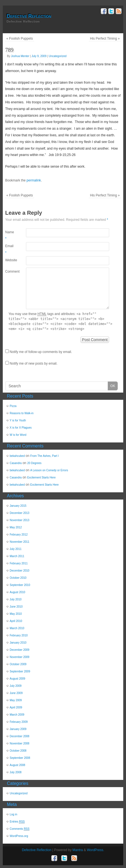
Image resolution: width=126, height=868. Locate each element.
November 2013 (19, 520)
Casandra (16, 463)
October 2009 (18, 664)
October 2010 (18, 578)
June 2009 (16, 693)
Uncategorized (57, 56)
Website (11, 260)
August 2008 (17, 765)
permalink (34, 180)
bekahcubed (17, 456)
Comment (11, 272)
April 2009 (16, 707)
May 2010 (16, 614)
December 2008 (19, 736)
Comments (20, 829)
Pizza (13, 406)
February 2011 (19, 563)
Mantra (78, 850)
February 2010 (19, 635)
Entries (17, 822)
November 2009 (19, 657)
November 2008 (19, 743)
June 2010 (16, 607)
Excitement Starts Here (41, 477)
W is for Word (18, 435)
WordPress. (95, 850)
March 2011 (17, 556)
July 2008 (16, 772)
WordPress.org (19, 836)
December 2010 (19, 571)
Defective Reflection (29, 16)
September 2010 (20, 585)
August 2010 (17, 592)
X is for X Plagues (21, 428)
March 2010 (17, 628)
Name (10, 235)
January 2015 (18, 506)
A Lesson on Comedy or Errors (49, 470)
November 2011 (19, 542)
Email (9, 249)
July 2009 (16, 686)
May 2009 (16, 700)
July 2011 (16, 549)
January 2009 (18, 729)
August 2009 (17, 679)
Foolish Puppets (20, 39)
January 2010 (18, 643)
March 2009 (17, 715)
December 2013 (19, 513)
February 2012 (19, 535)
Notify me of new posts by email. (34, 363)
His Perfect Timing (105, 39)
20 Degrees (34, 463)
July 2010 (16, 599)
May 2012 (16, 527)
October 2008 (18, 751)
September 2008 (20, 758)
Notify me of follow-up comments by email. (41, 352)
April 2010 (16, 621)
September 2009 (20, 671)
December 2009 (19, 650)
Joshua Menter (20, 56)
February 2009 (19, 722)
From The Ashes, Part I (45, 456)
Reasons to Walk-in (22, 413)
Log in (13, 814)
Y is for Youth (18, 420)
